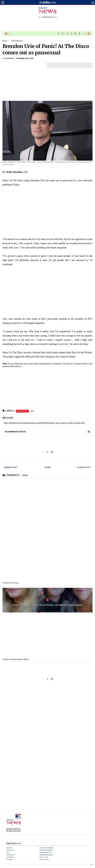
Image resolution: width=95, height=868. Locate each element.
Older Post (84, 467)
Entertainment (17, 41)
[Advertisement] (47, 24)
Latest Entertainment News (16, 659)
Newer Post (11, 467)
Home (5, 41)
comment (77, 364)
